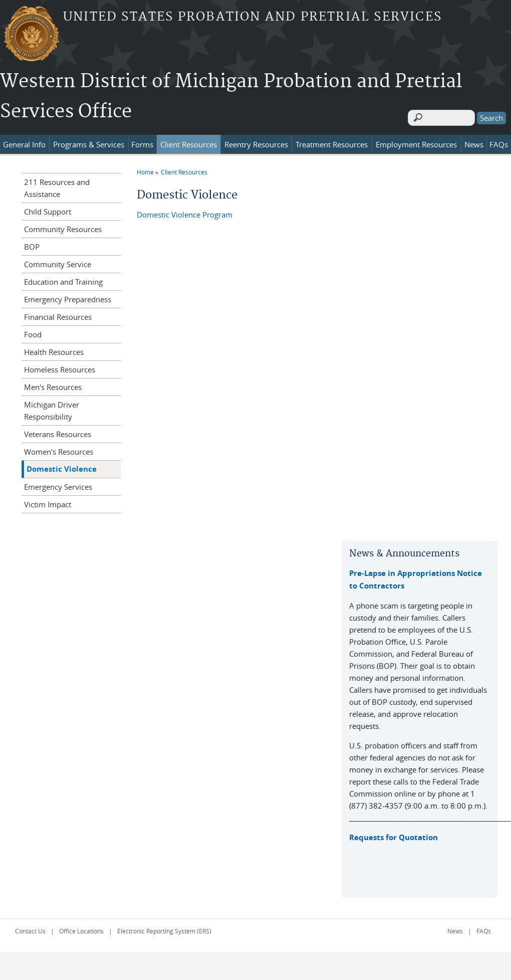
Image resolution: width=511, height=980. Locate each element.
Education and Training (63, 279)
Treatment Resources (332, 141)
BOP (32, 244)
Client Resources (189, 141)
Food (33, 331)
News (474, 141)
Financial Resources (58, 314)
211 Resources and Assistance (57, 185)
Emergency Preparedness (68, 296)
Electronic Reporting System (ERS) (164, 928)
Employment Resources (416, 141)
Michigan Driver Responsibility (52, 408)
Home (145, 169)
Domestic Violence (62, 466)
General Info (24, 141)
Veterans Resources (58, 431)
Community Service (58, 261)
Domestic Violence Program (185, 212)
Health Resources (54, 349)
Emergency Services (58, 484)
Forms (142, 141)
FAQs (499, 141)
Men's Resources (53, 384)
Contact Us (30, 928)
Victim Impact (48, 501)
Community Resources (63, 226)
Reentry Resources (256, 141)
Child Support (48, 209)
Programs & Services (89, 141)
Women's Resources (59, 449)
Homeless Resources (60, 366)
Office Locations (81, 928)
